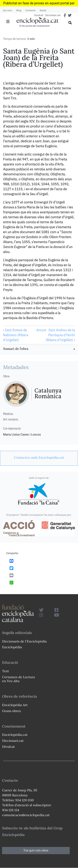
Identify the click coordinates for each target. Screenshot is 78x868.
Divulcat (39, 15)
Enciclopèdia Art (15, 705)
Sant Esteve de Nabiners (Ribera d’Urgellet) (16, 335)
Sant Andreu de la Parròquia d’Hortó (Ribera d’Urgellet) (60, 335)
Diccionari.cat (53, 15)
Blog (19, 10)
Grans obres (11, 711)
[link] (39, 349)
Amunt (41, 330)
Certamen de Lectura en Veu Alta (19, 679)
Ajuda (43, 10)
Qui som (7, 10)
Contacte (30, 10)
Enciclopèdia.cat (15, 735)
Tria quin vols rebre (36, 850)
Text (6, 671)
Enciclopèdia (12, 647)
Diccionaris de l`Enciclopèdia (24, 641)
